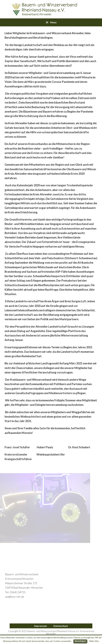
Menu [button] (53, 22)
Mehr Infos (94, 641)
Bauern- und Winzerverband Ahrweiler (43, 9)
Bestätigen (80, 641)
